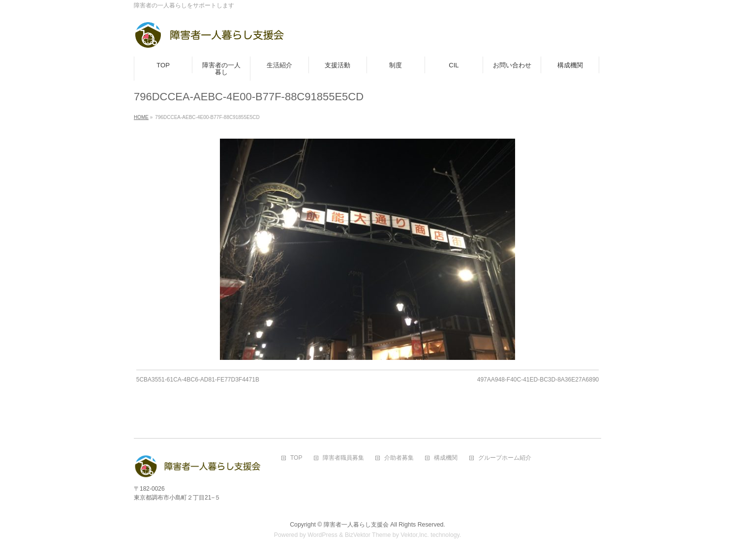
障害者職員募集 (343, 458)
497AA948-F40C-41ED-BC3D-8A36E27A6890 (538, 380)
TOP (296, 458)
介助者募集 (399, 458)
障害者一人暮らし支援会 (356, 525)
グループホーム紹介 (505, 458)
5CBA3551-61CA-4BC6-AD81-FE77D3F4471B (198, 380)
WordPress (322, 535)
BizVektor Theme (368, 535)
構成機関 (446, 458)
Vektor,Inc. (415, 535)
